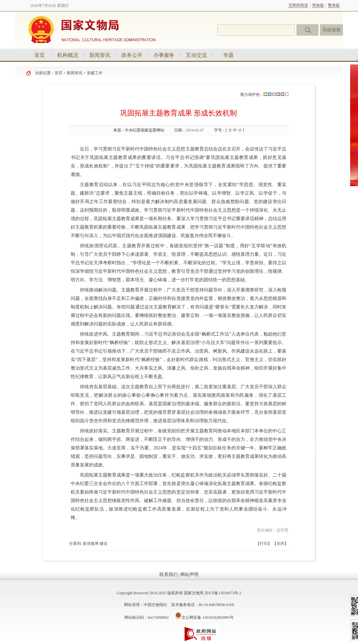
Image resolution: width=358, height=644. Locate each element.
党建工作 (95, 73)
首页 (40, 55)
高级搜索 (331, 30)
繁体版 (334, 5)
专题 (228, 55)
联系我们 (169, 574)
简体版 (318, 5)
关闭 (280, 544)
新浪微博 (91, 544)
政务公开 (132, 55)
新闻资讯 (100, 55)
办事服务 (164, 55)
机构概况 (68, 55)
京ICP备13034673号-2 (223, 593)
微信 (103, 544)
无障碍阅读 (298, 5)
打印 (264, 544)
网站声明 (189, 574)
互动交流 (196, 55)
